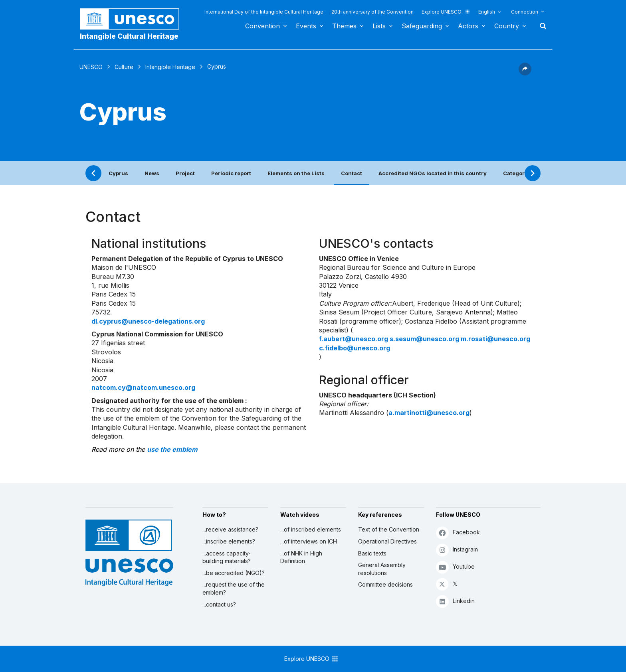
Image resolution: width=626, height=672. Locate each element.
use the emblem (172, 449)
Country (507, 26)
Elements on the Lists (296, 173)
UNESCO (91, 67)
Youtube (455, 567)
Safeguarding (422, 26)
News (152, 173)
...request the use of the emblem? (234, 588)
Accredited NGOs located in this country (433, 173)
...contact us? (219, 604)
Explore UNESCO (446, 12)
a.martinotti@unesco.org (429, 413)
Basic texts (372, 553)
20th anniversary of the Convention (372, 12)
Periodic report (231, 173)
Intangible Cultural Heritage (129, 36)
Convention (262, 26)
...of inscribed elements (311, 529)
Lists (379, 26)
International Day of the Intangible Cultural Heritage (264, 12)
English (487, 12)
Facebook (458, 533)
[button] (525, 73)
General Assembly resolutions (382, 569)
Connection (525, 12)
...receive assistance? (230, 529)
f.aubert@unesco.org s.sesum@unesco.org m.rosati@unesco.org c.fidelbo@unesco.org (425, 343)
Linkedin (455, 601)
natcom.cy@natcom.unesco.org (143, 387)
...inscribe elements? (229, 541)
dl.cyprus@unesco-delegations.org (148, 321)
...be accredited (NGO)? (234, 573)
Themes (344, 26)
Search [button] (541, 26)
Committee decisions (385, 584)
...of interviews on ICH (309, 541)
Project (185, 173)
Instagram (457, 550)
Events (306, 26)
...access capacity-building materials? (227, 557)
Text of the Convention (389, 529)
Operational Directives (387, 541)
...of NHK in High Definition (301, 557)
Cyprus (118, 173)
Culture (124, 67)
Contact (352, 173)
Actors (468, 26)
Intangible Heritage (170, 67)
